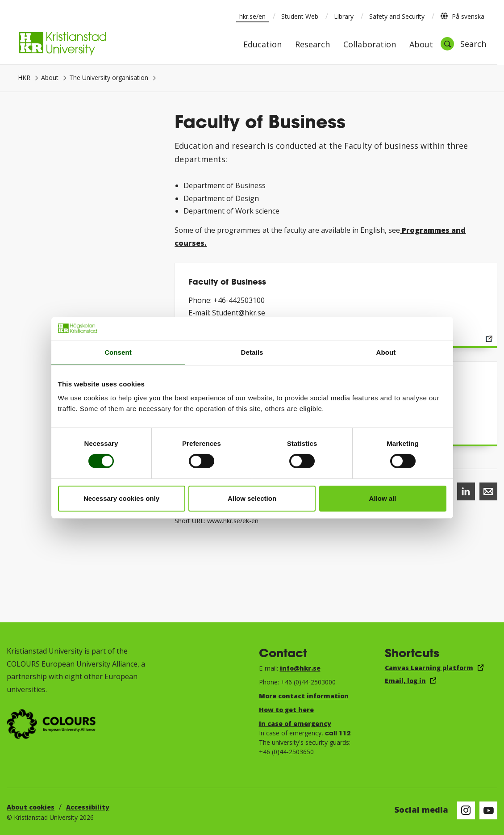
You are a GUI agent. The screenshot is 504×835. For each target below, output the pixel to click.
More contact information (304, 696)
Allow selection (252, 498)
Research (312, 45)
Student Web (300, 16)
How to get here (286, 710)
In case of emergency (295, 724)
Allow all (383, 498)
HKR (24, 78)
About (421, 45)
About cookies (31, 807)
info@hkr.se (300, 668)
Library (344, 16)
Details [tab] (252, 352)
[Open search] (463, 44)
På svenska (462, 16)
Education (262, 45)
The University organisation (109, 78)
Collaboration (370, 45)
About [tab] (386, 352)
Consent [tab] (118, 352)
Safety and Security (397, 16)
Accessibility (88, 807)
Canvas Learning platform (429, 668)
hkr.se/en (252, 16)
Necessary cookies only (121, 498)
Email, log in (405, 681)
